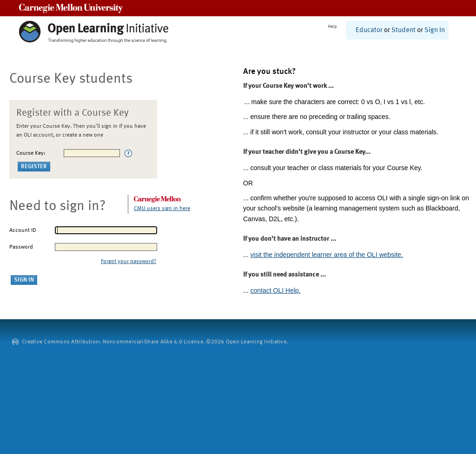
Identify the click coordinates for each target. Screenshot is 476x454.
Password (21, 247)
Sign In (435, 30)
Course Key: (31, 153)
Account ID (23, 230)
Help (332, 26)
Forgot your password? (129, 262)
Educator (369, 30)
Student (403, 30)
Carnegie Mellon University (71, 8)
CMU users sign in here (162, 209)
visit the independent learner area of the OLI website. (327, 255)
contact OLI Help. (276, 290)
